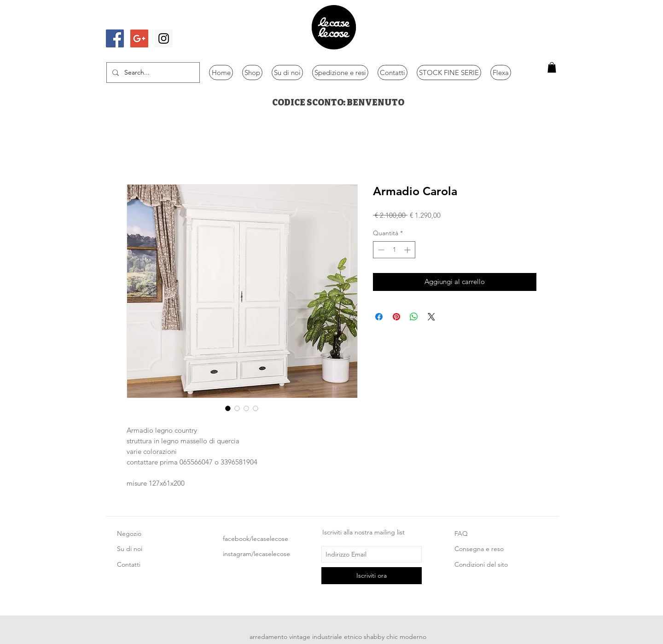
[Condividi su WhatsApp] (414, 317)
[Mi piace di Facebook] (132, 20)
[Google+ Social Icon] (139, 38)
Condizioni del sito (481, 564)
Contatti (129, 564)
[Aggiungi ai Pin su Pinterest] (396, 317)
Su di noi (130, 549)
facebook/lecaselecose (256, 539)
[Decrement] (380, 250)
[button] (552, 67)
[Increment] (408, 250)
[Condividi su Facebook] (379, 317)
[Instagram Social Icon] (164, 38)
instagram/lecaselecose (256, 554)
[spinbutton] (394, 250)
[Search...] (152, 73)
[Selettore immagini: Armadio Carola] (228, 408)
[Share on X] (431, 317)
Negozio (129, 534)
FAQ (461, 534)
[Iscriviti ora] (372, 576)
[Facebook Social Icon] (115, 38)
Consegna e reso (479, 549)
